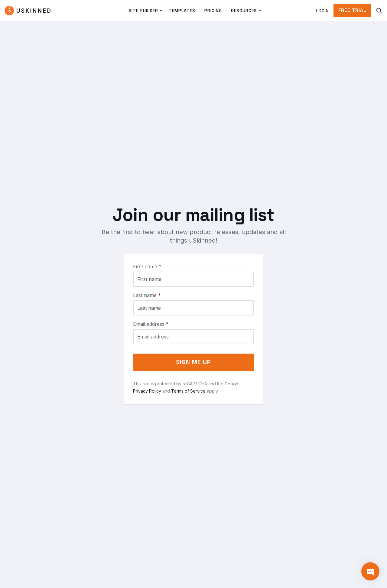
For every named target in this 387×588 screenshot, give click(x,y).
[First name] (193, 279)
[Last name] (193, 308)
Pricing (213, 11)
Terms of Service (188, 391)
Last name (147, 295)
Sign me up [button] (193, 362)
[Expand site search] (379, 11)
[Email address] (193, 337)
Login (322, 11)
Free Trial (352, 11)
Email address (151, 324)
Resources (244, 11)
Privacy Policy (147, 391)
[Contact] (370, 571)
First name (147, 266)
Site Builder (143, 11)
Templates (182, 11)
